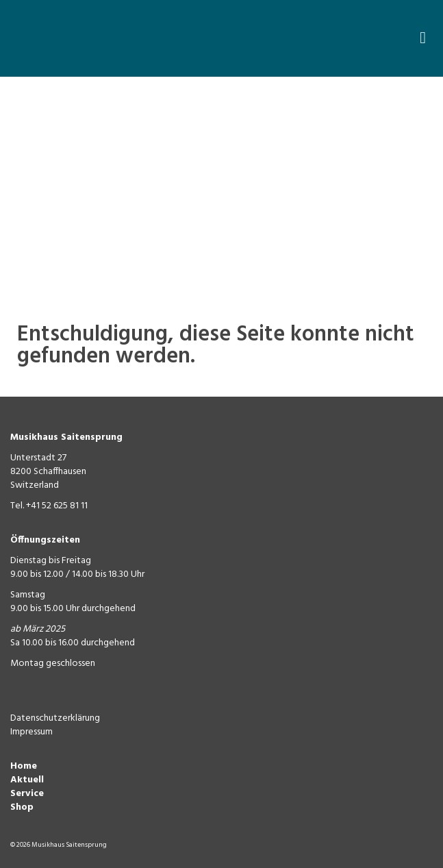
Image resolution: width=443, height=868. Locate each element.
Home (24, 766)
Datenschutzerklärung (55, 718)
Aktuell (27, 780)
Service (27, 794)
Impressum (31, 732)
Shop (22, 807)
